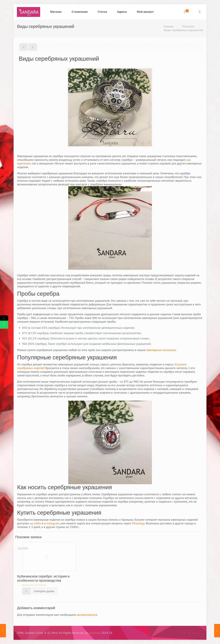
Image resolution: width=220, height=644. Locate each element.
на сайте (35, 523)
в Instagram (52, 523)
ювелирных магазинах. (161, 350)
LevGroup (95, 633)
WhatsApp (138, 523)
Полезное (188, 26)
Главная (168, 26)
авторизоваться (87, 615)
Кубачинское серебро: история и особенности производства (43, 578)
